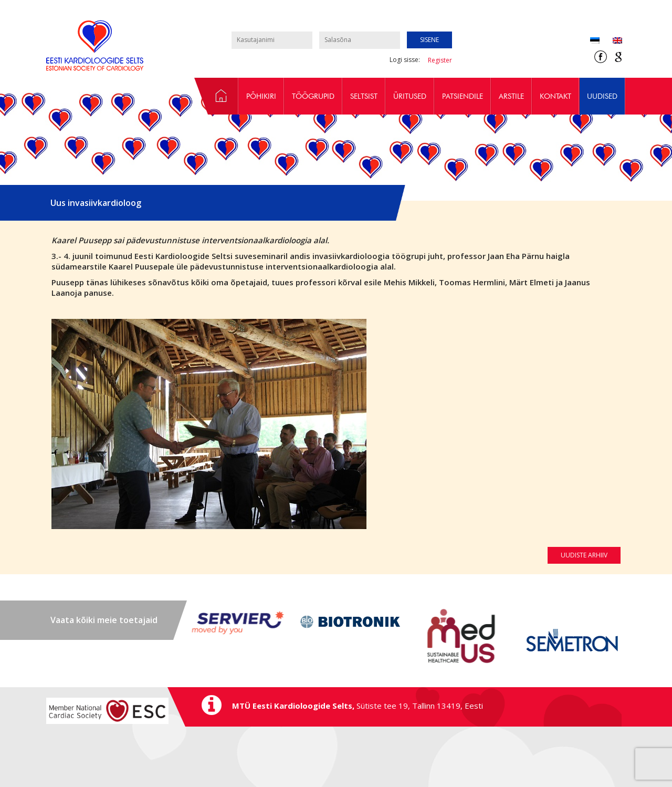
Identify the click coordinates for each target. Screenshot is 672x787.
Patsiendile (463, 96)
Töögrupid (313, 96)
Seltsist (364, 96)
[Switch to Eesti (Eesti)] (595, 41)
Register (440, 60)
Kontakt (555, 96)
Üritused (410, 96)
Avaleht (216, 96)
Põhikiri (261, 96)
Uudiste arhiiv (584, 555)
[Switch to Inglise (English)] (611, 41)
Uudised (602, 96)
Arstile (511, 96)
